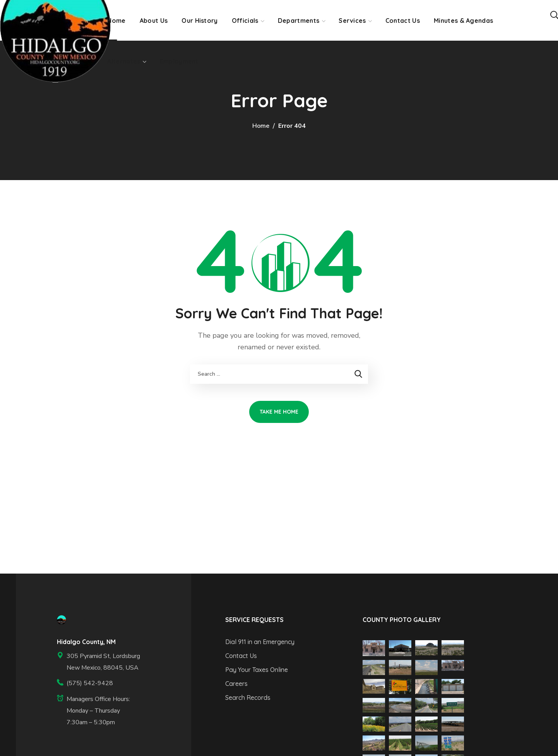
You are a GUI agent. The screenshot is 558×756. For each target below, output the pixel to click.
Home (261, 126)
